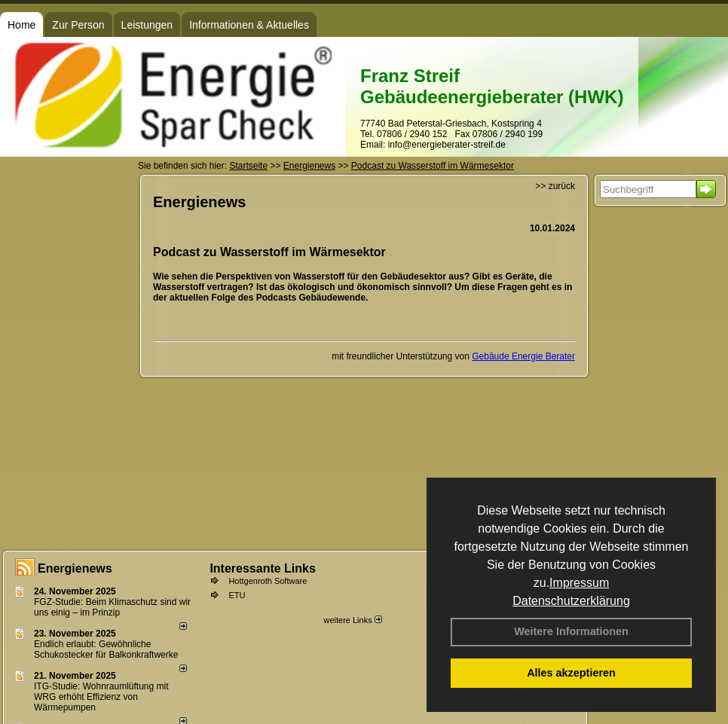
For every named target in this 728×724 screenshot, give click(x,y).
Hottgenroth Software (268, 581)
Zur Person (78, 25)
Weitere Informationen (571, 631)
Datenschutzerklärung (571, 601)
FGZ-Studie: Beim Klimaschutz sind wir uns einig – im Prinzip (112, 607)
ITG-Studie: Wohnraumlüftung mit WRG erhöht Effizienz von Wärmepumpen (101, 697)
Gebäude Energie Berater (523, 356)
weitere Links (352, 620)
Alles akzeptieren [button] (571, 673)
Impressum (579, 583)
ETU (237, 595)
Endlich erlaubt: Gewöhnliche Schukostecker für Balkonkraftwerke (106, 649)
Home (21, 25)
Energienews (75, 568)
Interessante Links (263, 568)
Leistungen (147, 25)
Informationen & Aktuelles (249, 25)
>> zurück (555, 186)
